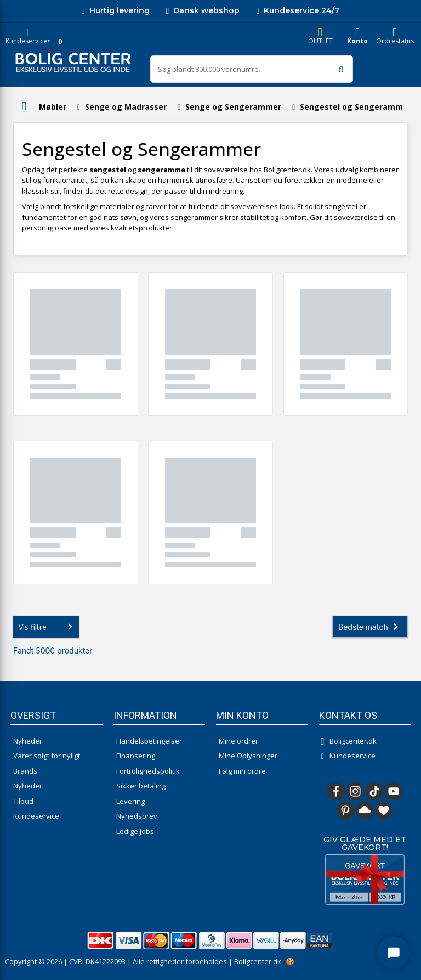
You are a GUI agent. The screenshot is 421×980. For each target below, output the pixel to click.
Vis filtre (48, 627)
